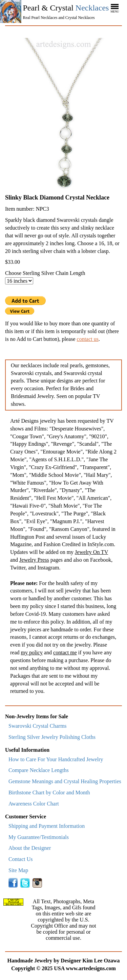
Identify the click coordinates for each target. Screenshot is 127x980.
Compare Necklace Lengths (39, 770)
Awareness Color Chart (34, 804)
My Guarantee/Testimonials (39, 837)
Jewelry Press (34, 560)
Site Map (18, 870)
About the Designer (30, 848)
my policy (32, 652)
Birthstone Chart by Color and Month (49, 792)
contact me (65, 652)
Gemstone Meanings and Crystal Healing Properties (65, 781)
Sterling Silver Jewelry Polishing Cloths (52, 737)
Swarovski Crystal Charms (38, 726)
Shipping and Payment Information (47, 826)
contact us (88, 339)
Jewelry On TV (91, 552)
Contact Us (21, 859)
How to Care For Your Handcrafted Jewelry (56, 759)
